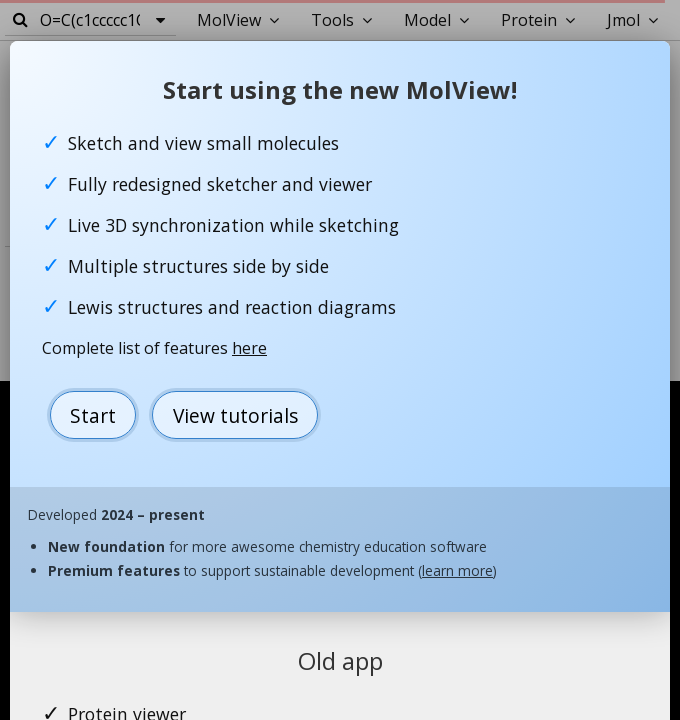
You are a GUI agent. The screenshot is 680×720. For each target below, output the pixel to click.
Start (93, 415)
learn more (457, 570)
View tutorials (235, 415)
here (249, 348)
